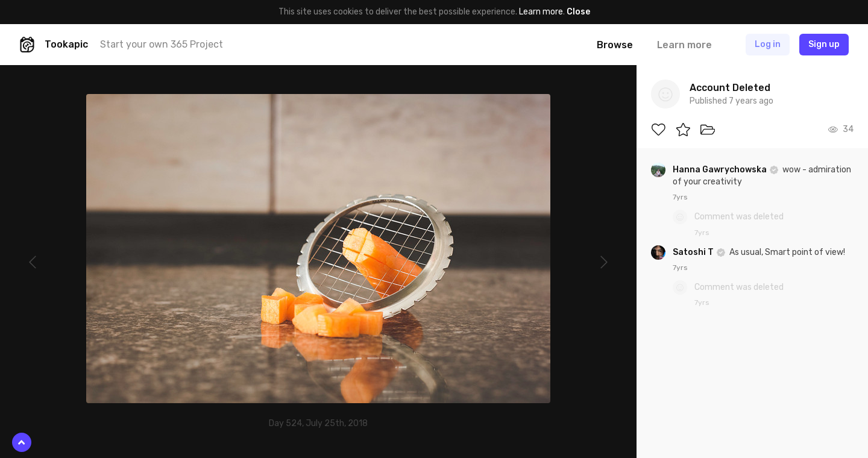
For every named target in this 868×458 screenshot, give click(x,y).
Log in (768, 44)
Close (578, 12)
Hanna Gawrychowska (721, 170)
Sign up (824, 44)
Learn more (541, 12)
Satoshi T (694, 252)
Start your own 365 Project (162, 44)
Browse (615, 45)
